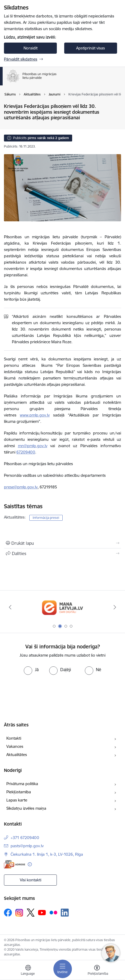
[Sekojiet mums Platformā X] (31, 913)
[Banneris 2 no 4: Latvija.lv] (62, 607)
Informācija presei (46, 518)
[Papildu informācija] (30, 864)
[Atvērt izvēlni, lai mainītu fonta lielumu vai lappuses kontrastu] (97, 971)
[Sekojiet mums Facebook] (8, 913)
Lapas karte (17, 800)
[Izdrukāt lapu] (62, 543)
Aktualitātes (17, 755)
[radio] (31, 670)
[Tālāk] (115, 607)
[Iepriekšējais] (10, 607)
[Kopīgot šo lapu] (62, 553)
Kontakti (14, 738)
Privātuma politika (22, 784)
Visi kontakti (31, 880)
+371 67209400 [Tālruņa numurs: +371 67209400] (25, 838)
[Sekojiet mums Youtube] (42, 912)
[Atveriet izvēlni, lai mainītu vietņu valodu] (28, 971)
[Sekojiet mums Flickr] (53, 912)
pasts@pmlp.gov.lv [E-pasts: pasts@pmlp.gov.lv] (27, 846)
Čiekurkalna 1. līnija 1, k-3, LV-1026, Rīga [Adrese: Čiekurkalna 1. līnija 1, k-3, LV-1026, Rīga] (47, 854)
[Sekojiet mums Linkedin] (65, 913)
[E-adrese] (15, 864)
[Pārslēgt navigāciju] (63, 969)
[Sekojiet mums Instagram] (19, 913)
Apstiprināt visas (91, 48)
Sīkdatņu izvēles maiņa (26, 808)
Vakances (15, 746)
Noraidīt (31, 48)
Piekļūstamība (19, 792)
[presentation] (44, 695)
